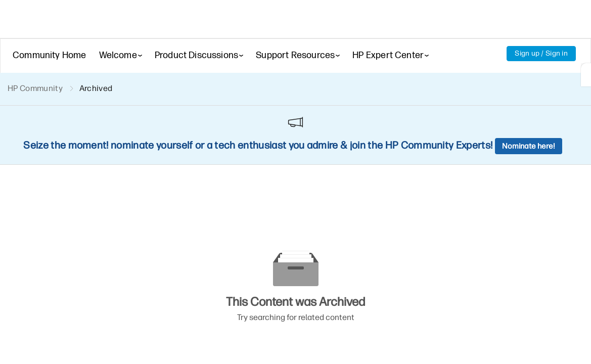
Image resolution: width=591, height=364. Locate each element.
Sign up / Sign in (541, 53)
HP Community (35, 88)
